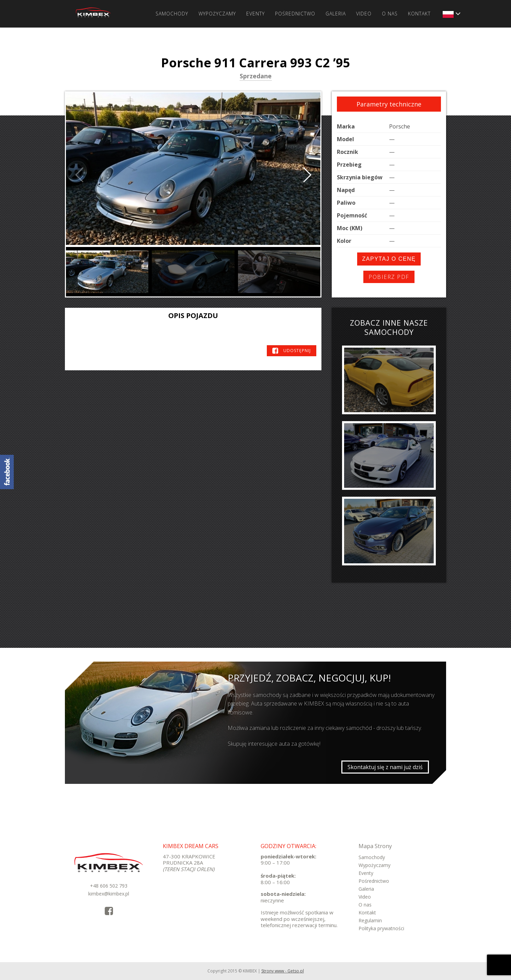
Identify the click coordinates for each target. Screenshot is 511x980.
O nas (390, 14)
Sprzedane (256, 77)
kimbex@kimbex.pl (109, 894)
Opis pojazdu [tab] (193, 316)
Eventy (255, 14)
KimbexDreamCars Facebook (7, 472)
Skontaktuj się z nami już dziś (385, 767)
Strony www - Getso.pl (283, 971)
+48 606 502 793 (109, 886)
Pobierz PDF (389, 277)
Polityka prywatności (381, 928)
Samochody (172, 14)
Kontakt (419, 14)
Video (364, 14)
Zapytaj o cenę (389, 259)
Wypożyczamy (217, 14)
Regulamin (370, 920)
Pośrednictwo (295, 14)
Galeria (336, 14)
